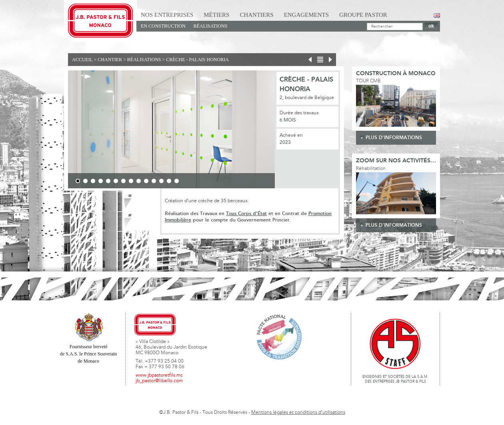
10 (146, 181)
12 (161, 181)
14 (177, 181)
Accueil (82, 60)
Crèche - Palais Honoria (197, 60)
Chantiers (256, 15)
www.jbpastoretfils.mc (159, 375)
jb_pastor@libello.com (159, 381)
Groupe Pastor (363, 15)
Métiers (216, 15)
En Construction (163, 26)
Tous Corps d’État (246, 214)
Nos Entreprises (167, 15)
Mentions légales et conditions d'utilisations (298, 413)
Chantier (110, 60)
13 (169, 181)
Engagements (307, 15)
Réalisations (211, 26)
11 (154, 181)
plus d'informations (394, 138)
